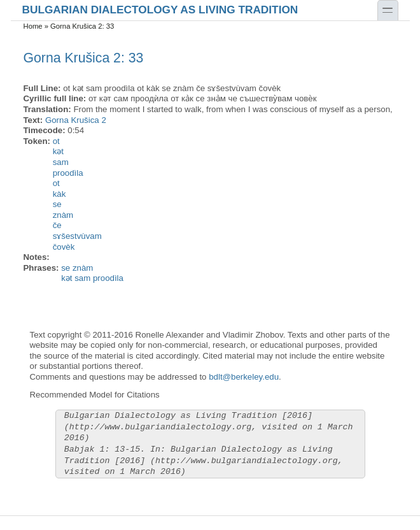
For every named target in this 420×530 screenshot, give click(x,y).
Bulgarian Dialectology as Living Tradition (160, 9)
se (57, 204)
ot (56, 141)
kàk (59, 194)
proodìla (68, 173)
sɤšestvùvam (77, 236)
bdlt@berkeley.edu (244, 377)
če (57, 225)
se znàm (77, 268)
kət (58, 151)
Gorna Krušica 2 (76, 120)
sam (61, 162)
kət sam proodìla (92, 278)
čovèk (64, 247)
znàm (63, 215)
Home (33, 26)
